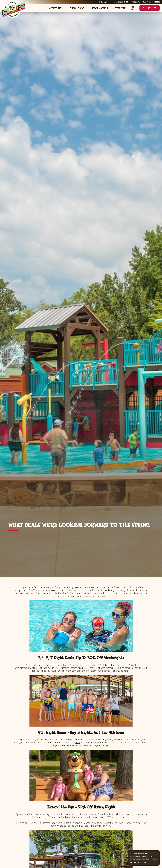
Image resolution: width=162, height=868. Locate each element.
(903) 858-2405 (122, 2)
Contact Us (105, 2)
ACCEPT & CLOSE (138, 862)
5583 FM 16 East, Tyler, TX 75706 (147, 2)
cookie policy (151, 859)
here (126, 671)
